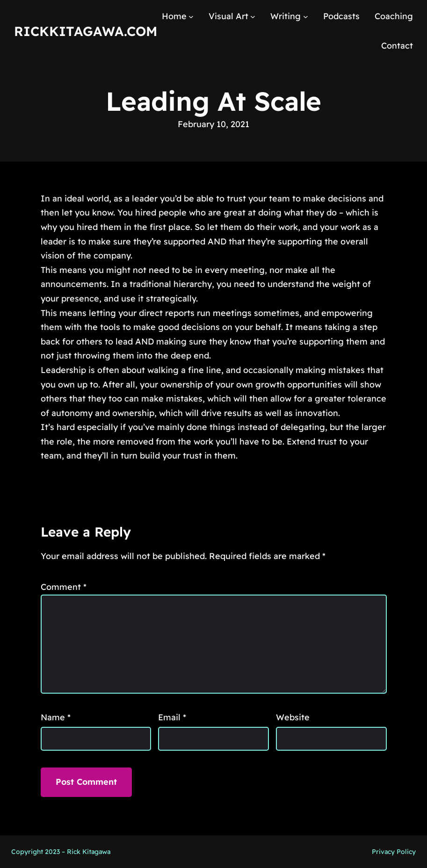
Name (56, 717)
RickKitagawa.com (86, 31)
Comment (64, 587)
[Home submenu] (191, 17)
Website (293, 717)
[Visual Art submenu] (253, 17)
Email (172, 717)
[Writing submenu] (306, 17)
